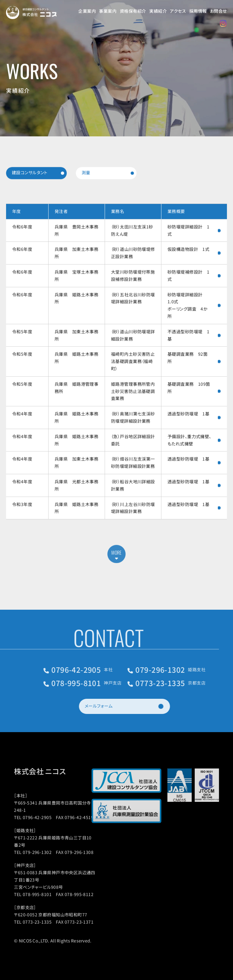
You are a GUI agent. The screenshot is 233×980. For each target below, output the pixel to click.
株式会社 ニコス (51, 771)
